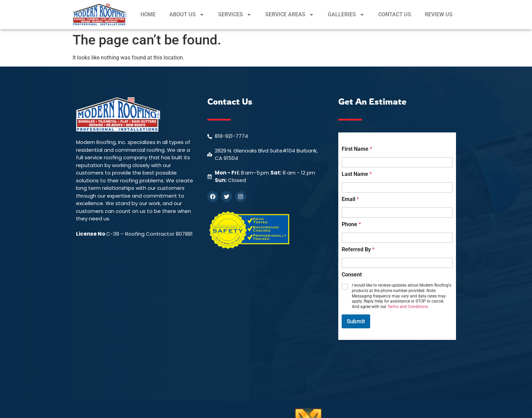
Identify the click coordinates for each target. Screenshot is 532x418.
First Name (357, 149)
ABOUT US (187, 15)
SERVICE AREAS (290, 15)
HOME (148, 14)
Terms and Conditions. (408, 307)
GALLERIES (346, 15)
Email (350, 199)
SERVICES (235, 15)
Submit (356, 321)
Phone (351, 224)
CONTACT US (395, 14)
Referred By (358, 249)
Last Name (357, 174)
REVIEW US (439, 14)
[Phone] (397, 238)
